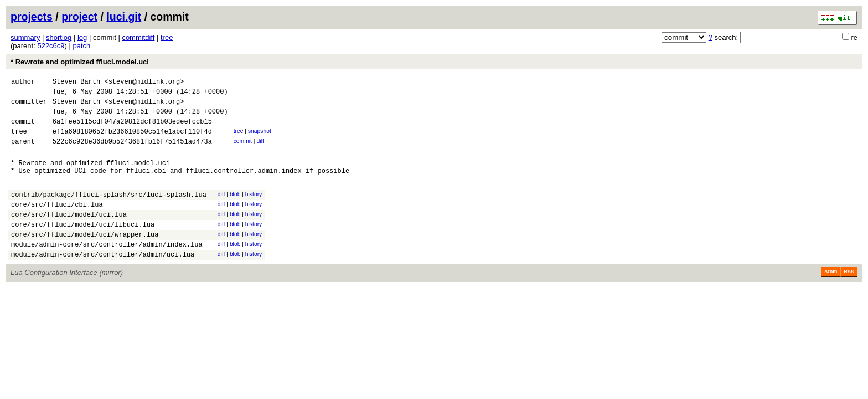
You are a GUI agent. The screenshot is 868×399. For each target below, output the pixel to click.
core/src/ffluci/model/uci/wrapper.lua (85, 257)
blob (235, 209)
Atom (831, 298)
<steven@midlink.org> (144, 83)
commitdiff (138, 37)
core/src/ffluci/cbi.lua (57, 222)
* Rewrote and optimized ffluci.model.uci (80, 62)
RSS (849, 298)
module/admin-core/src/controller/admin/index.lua (107, 269)
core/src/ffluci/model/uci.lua (69, 234)
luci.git (124, 17)
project (79, 17)
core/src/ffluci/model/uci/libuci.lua (83, 246)
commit (243, 151)
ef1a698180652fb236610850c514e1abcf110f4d (132, 141)
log (82, 37)
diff (260, 151)
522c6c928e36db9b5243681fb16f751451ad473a (132, 153)
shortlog (59, 37)
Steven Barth (76, 83)
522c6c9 (51, 46)
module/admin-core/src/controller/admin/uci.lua (103, 281)
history (254, 209)
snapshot (260, 139)
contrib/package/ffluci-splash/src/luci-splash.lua (109, 211)
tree (167, 37)
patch (82, 46)
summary (25, 37)
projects (32, 17)
